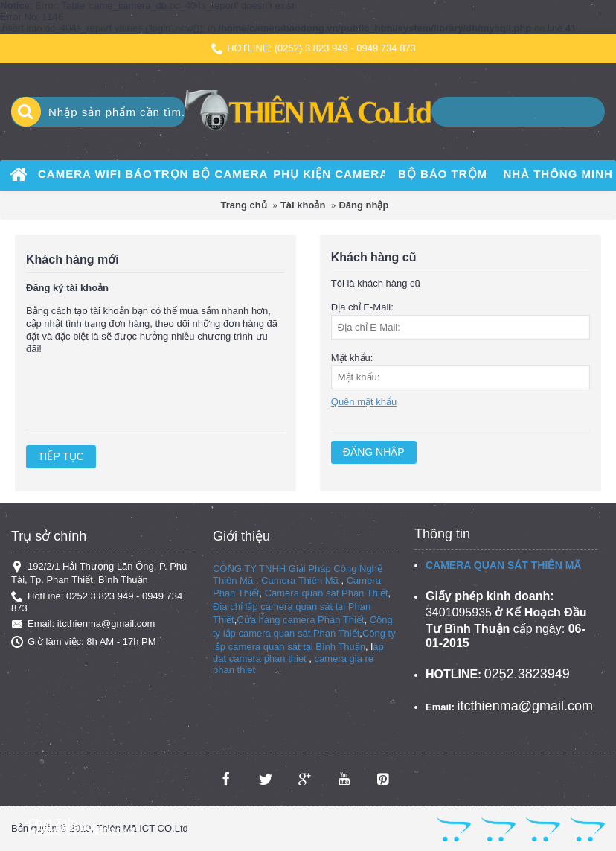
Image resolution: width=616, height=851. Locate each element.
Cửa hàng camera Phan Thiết (300, 620)
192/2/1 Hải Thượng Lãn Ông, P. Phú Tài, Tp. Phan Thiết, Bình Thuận (99, 573)
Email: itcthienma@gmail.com (83, 624)
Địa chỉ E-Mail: (362, 307)
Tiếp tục (61, 456)
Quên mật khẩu (364, 402)
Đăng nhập (363, 205)
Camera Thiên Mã (300, 580)
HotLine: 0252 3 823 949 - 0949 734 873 (97, 602)
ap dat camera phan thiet (298, 653)
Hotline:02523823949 (81, 831)
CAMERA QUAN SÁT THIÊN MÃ (503, 565)
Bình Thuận (340, 647)
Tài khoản (303, 205)
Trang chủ (244, 205)
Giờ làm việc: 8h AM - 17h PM (84, 642)
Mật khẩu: (352, 358)
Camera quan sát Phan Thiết (327, 593)
